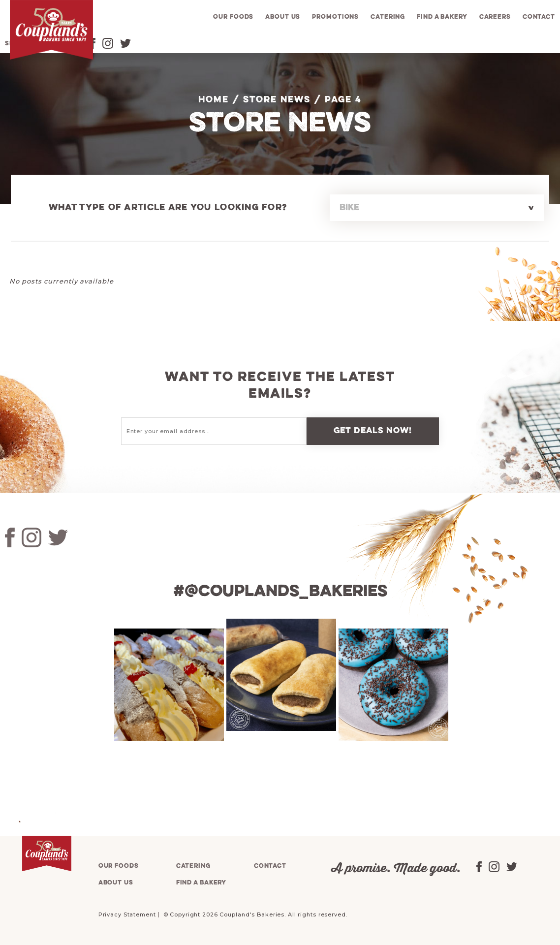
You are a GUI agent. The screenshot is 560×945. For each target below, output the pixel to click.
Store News (277, 100)
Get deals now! (373, 431)
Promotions (335, 17)
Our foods (233, 17)
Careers (495, 17)
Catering (388, 17)
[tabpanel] (168, 685)
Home (214, 100)
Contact (539, 17)
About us (283, 17)
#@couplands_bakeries (280, 592)
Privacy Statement (127, 914)
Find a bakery (442, 17)
